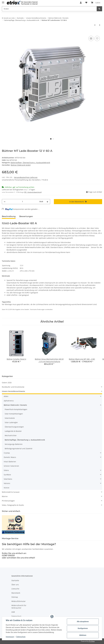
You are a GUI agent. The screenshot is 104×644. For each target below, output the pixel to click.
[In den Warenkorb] (4, 33)
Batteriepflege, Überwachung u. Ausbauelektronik (30, 163)
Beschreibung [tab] (9, 216)
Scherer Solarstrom (11, 466)
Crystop (7, 453)
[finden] (99, 9)
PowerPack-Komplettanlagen (16, 409)
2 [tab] (53, 139)
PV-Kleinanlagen (8, 501)
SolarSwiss (8, 479)
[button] (81, 3)
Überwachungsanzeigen (14, 427)
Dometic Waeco (10, 457)
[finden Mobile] (49, 9)
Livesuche (15, 589)
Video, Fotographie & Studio (13, 505)
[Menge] (22, 202)
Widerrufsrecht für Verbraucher (19, 607)
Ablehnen (83, 635)
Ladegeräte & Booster (13, 431)
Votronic (7, 483)
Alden (6, 396)
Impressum (10, 637)
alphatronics (9, 401)
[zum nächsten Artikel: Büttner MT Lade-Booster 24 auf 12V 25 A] (100, 25)
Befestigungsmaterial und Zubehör (19, 449)
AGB (13, 612)
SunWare (7, 475)
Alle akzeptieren (83, 622)
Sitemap (15, 597)
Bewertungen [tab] (26, 216)
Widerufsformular (19, 601)
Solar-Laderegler (11, 422)
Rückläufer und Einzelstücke (13, 387)
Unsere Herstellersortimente (13, 391)
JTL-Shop (92, 641)
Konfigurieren (83, 628)
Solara (6, 470)
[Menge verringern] (5, 202)
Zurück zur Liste (9, 18)
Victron (7, 488)
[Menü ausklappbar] (3, 1)
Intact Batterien (10, 462)
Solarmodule (10, 418)
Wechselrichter (11, 435)
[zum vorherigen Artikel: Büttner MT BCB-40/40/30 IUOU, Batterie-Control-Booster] (95, 25)
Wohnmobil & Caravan (11, 492)
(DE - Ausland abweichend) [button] (33, 192)
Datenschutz (21, 637)
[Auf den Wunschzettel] (97, 38)
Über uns (15, 585)
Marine (5, 496)
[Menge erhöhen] (47, 202)
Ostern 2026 (7, 383)
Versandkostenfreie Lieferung (26, 177)
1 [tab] (51, 139)
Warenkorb (16, 593)
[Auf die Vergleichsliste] (91, 38)
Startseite (15, 580)
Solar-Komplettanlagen (14, 414)
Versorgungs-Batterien (14, 444)
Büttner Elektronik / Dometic (15, 405)
